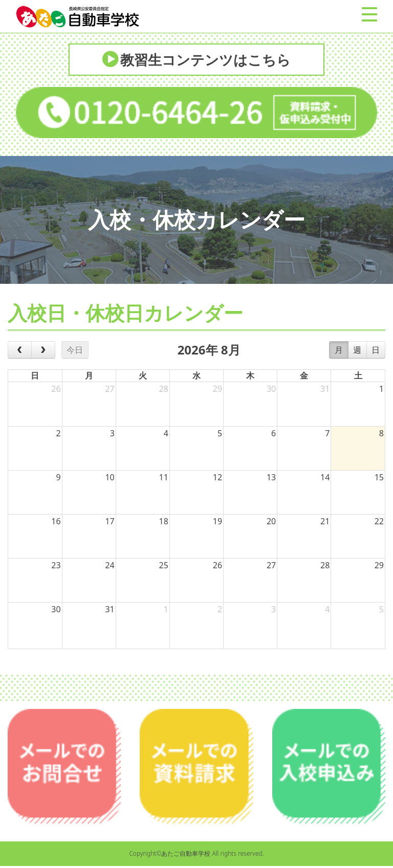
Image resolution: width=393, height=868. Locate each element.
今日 (75, 352)
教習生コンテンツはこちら (206, 60)
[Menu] (369, 14)
